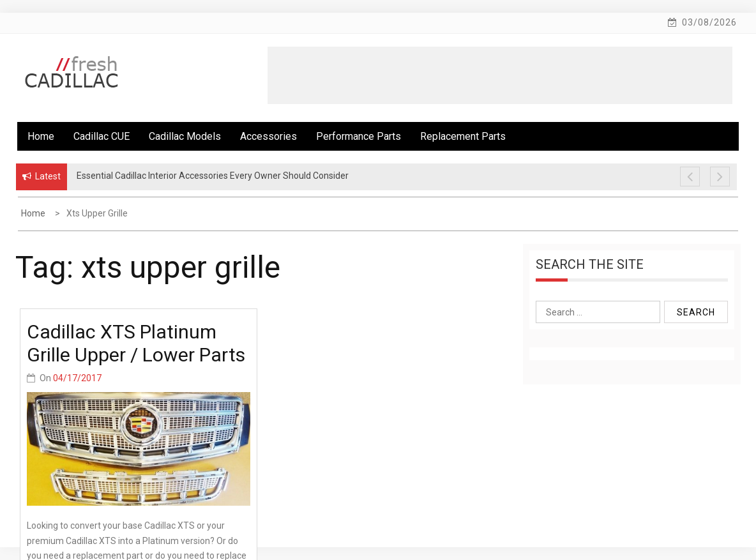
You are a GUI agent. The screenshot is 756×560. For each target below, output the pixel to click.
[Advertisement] (500, 75)
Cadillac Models (185, 136)
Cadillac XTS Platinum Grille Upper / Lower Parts (136, 343)
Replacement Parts (463, 136)
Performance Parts (359, 136)
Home (41, 136)
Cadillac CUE (102, 136)
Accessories (268, 136)
